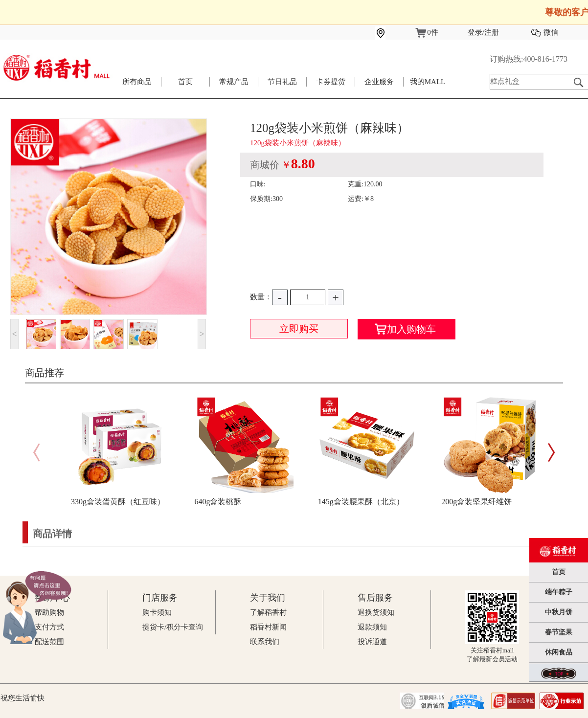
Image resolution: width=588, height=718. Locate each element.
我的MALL (428, 82)
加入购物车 (405, 329)
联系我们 (265, 642)
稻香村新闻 (268, 627)
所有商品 (137, 82)
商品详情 (52, 534)
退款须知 (372, 627)
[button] (552, 452)
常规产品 (234, 82)
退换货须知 (376, 612)
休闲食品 (559, 652)
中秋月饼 (559, 612)
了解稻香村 (268, 612)
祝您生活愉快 (23, 698)
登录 (475, 32)
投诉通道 (372, 642)
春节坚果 (559, 632)
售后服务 (375, 598)
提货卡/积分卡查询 (173, 627)
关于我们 (268, 598)
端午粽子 (559, 592)
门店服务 (160, 598)
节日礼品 (282, 82)
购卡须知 (157, 612)
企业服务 (379, 82)
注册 (492, 32)
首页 (185, 82)
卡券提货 (331, 82)
